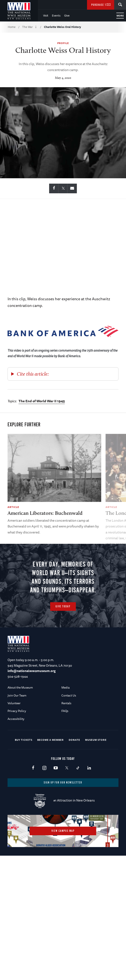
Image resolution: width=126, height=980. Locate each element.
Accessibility (16, 733)
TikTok (78, 783)
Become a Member (51, 755)
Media (65, 702)
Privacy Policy (17, 726)
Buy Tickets (24, 755)
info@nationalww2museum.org (32, 686)
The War (27, 27)
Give (67, 15)
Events (56, 15)
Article (13, 507)
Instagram (44, 783)
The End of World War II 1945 (42, 401)
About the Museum (20, 702)
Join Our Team (17, 710)
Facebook (33, 783)
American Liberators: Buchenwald (45, 513)
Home (12, 27)
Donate (74, 755)
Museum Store (96, 755)
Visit (46, 15)
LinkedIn (89, 783)
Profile (63, 43)
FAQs (65, 726)
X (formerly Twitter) (67, 783)
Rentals (66, 718)
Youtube (55, 783)
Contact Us (69, 710)
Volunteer (14, 718)
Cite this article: (33, 374)
